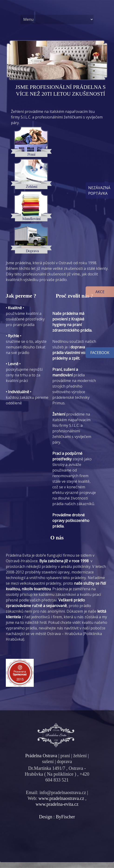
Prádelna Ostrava (41, 756)
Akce (100, 292)
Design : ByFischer (57, 817)
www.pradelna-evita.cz (57, 804)
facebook (100, 353)
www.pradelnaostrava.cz (61, 798)
